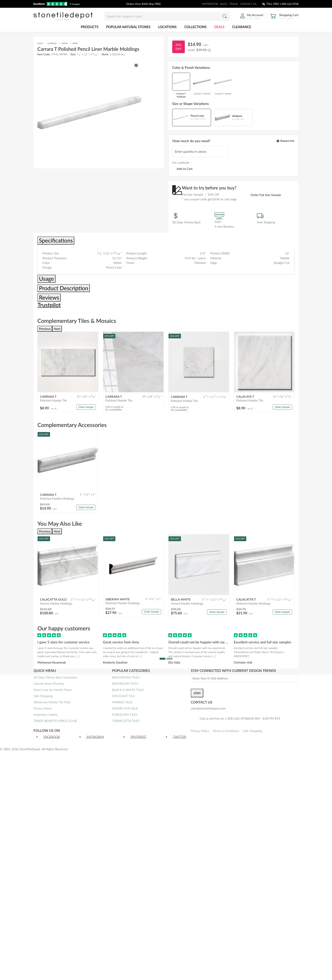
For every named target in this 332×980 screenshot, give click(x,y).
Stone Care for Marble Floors (53, 690)
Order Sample (86, 407)
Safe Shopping (43, 696)
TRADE (234, 4)
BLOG (224, 4)
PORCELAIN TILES (125, 714)
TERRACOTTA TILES (126, 721)
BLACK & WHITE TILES (128, 690)
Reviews (49, 297)
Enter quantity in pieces (191, 151)
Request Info (285, 141)
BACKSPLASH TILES (126, 677)
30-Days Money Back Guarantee (55, 677)
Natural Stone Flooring (49, 683)
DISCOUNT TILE (123, 696)
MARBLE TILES (122, 702)
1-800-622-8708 (289, 4)
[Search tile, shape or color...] (167, 16)
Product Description (64, 288)
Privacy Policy (43, 708)
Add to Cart (185, 169)
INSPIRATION (210, 4)
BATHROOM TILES (125, 683)
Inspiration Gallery (46, 714)
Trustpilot (49, 305)
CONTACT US (248, 4)
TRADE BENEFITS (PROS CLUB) (55, 721)
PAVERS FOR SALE (125, 708)
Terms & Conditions (226, 731)
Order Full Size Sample (266, 195)
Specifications (56, 240)
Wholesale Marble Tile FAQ (52, 702)
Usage (46, 279)
